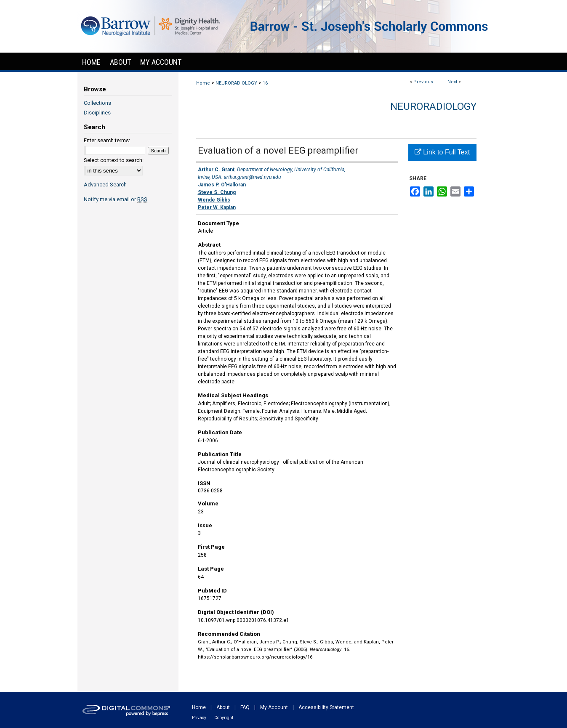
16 (265, 83)
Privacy (199, 718)
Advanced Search (105, 185)
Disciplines (97, 113)
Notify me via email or (116, 199)
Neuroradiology (433, 106)
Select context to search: (114, 160)
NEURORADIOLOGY (236, 83)
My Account (274, 707)
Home (203, 83)
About (223, 707)
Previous (423, 82)
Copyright (224, 718)
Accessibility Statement (326, 707)
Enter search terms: (107, 140)
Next (452, 82)
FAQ (245, 707)
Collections (97, 103)
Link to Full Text (442, 152)
